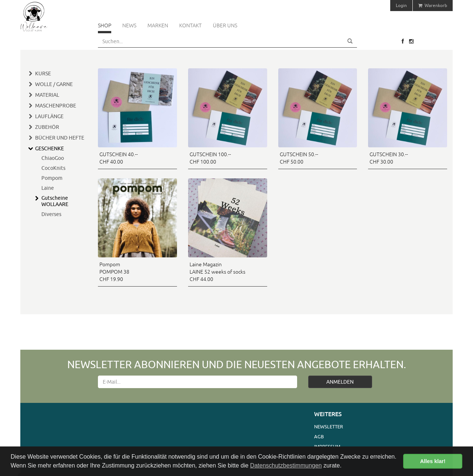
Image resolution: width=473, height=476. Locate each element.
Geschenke (50, 148)
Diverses (51, 214)
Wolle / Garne (54, 84)
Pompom (52, 178)
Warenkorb (433, 5)
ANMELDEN (340, 382)
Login (401, 5)
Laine (48, 188)
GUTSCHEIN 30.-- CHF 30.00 (389, 158)
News (129, 25)
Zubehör (47, 127)
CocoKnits (53, 168)
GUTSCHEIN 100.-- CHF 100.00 (210, 158)
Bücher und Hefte (60, 138)
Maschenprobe (56, 106)
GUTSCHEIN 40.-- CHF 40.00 (119, 158)
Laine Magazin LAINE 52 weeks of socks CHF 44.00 (217, 272)
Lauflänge (49, 116)
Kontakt (190, 25)
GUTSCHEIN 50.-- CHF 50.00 (299, 158)
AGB (319, 436)
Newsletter (329, 427)
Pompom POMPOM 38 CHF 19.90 (114, 272)
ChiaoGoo (53, 158)
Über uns (225, 25)
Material (47, 95)
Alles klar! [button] (433, 461)
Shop (105, 25)
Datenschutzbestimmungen (286, 465)
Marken (158, 25)
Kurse (43, 73)
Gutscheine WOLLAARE (55, 201)
